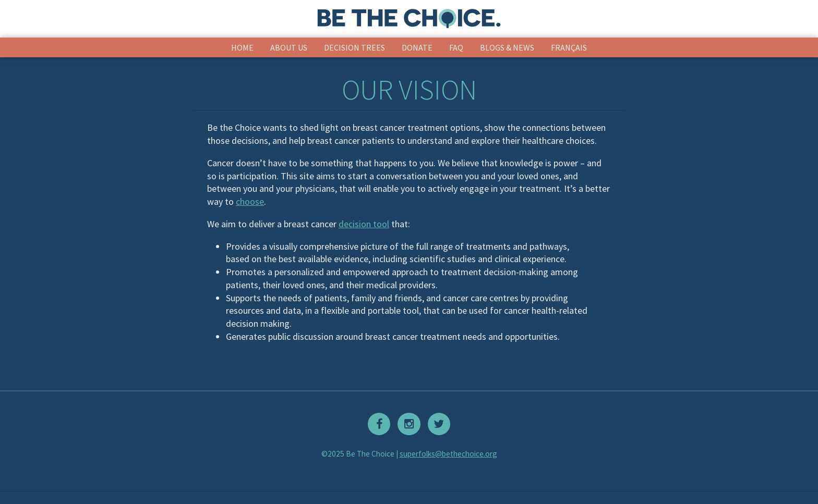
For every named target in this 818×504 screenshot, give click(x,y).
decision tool (364, 224)
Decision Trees (354, 47)
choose (250, 201)
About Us (289, 47)
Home (242, 47)
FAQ (456, 47)
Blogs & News (507, 47)
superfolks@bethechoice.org (448, 454)
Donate (417, 47)
